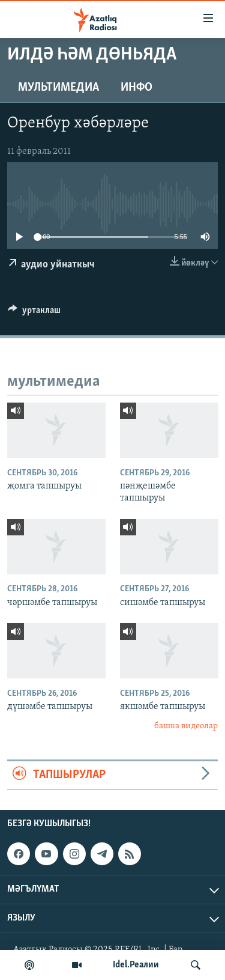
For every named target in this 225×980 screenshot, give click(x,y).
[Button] (34, 313)
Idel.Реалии (136, 965)
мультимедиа (58, 88)
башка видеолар (186, 726)
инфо (136, 88)
